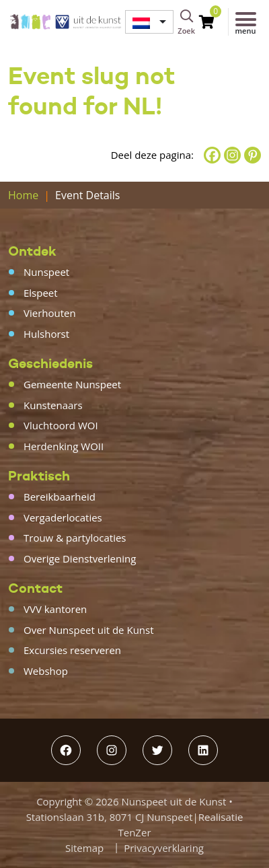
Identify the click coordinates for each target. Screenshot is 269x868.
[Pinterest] (253, 155)
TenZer (134, 832)
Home (23, 195)
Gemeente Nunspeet (72, 384)
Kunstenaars (53, 405)
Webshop (46, 671)
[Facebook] (212, 155)
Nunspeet (46, 272)
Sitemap (84, 848)
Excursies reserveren (72, 650)
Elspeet (41, 293)
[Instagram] (232, 155)
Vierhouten (50, 313)
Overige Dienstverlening (80, 558)
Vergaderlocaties (63, 517)
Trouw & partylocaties (75, 538)
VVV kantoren (55, 609)
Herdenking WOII (64, 446)
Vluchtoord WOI (61, 425)
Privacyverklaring (164, 848)
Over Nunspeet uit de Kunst (89, 630)
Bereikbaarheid (60, 497)
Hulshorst (46, 334)
